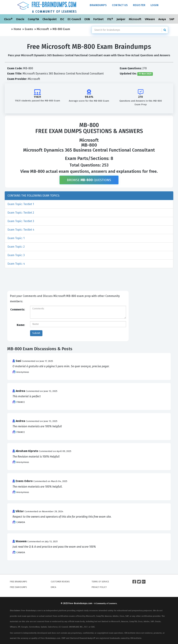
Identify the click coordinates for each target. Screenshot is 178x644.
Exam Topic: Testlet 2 (21, 213)
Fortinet (99, 19)
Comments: (18, 309)
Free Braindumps (19, 582)
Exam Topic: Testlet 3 (21, 221)
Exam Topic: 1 (16, 238)
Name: (21, 325)
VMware (150, 19)
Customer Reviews (60, 582)
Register (139, 5)
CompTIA (34, 19)
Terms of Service (100, 582)
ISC (62, 19)
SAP (172, 19)
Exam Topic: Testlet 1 (21, 204)
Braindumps (98, 5)
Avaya (162, 19)
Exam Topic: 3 (16, 255)
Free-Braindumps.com (81, 603)
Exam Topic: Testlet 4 (21, 230)
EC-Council (75, 19)
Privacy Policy (99, 587)
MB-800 (61, 29)
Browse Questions (89, 180)
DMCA (53, 587)
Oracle (21, 19)
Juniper (121, 19)
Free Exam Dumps (18, 587)
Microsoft (135, 19)
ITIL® (110, 19)
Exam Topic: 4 (16, 264)
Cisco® (9, 19)
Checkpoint (50, 19)
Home (17, 29)
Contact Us (120, 5)
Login (155, 5)
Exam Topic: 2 (16, 247)
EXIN (88, 19)
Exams (29, 29)
